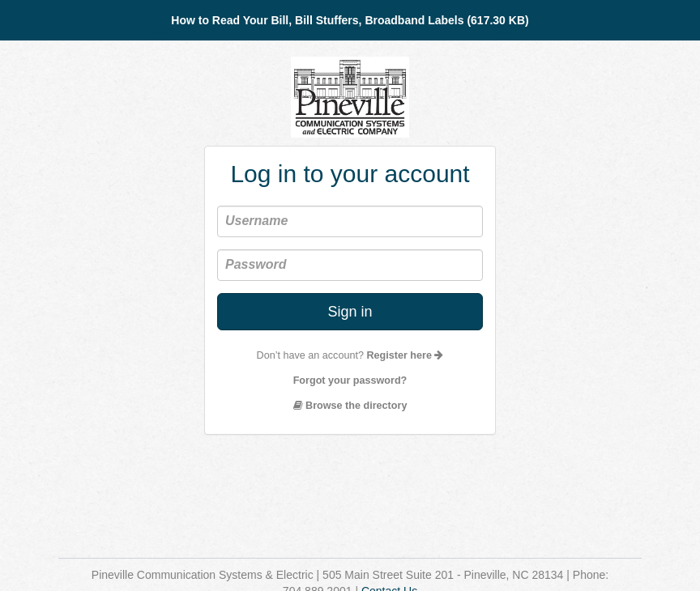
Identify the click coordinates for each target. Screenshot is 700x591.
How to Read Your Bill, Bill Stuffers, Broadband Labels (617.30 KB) (350, 20)
